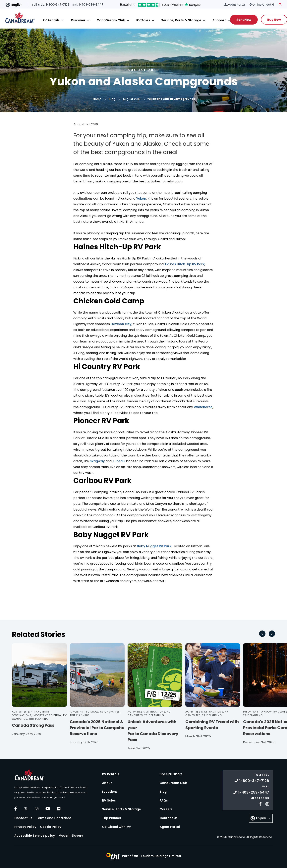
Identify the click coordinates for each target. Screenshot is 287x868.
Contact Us (23, 818)
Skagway (97, 461)
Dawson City (121, 324)
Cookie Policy (51, 827)
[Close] (62, 20)
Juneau (118, 461)
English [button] (17, 5)
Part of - (151, 856)
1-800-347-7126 (252, 781)
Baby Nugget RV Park (154, 546)
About (107, 783)
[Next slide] (272, 634)
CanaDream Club (111, 20)
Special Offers (171, 774)
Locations (110, 792)
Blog (112, 99)
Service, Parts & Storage (181, 20)
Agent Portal (170, 827)
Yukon (141, 198)
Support (219, 20)
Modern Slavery (71, 836)
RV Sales (143, 20)
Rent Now (244, 20)
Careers (166, 809)
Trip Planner (112, 818)
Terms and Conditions (54, 818)
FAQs (164, 800)
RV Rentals (51, 20)
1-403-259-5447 (251, 792)
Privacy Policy (25, 827)
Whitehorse (203, 407)
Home (97, 99)
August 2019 (132, 99)
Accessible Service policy (35, 836)
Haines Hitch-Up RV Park (185, 264)
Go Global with (116, 827)
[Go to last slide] (262, 634)
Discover (78, 20)
